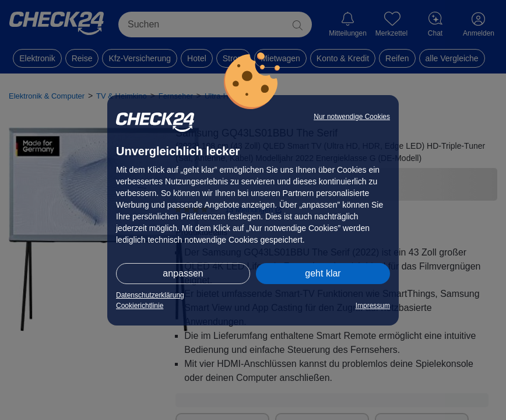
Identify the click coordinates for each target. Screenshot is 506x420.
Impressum (373, 306)
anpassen (183, 273)
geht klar (323, 273)
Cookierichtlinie (140, 306)
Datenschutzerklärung (150, 295)
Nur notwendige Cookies (352, 117)
